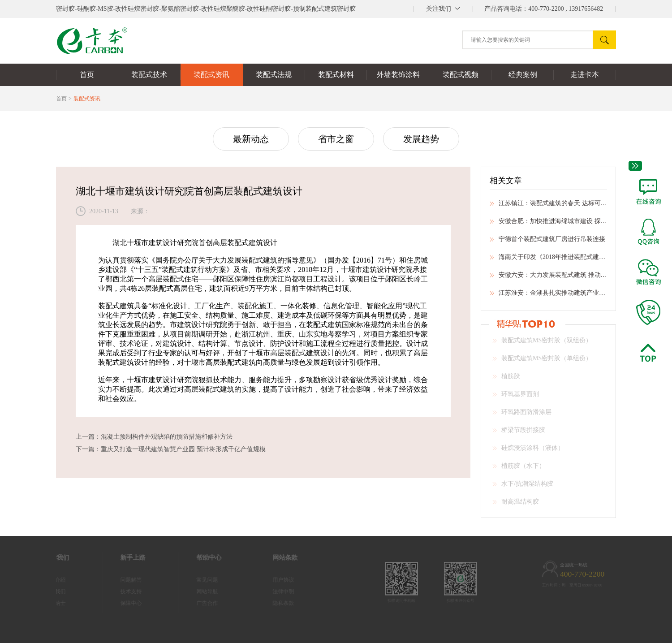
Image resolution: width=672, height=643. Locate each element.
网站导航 (197, 591)
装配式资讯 (87, 99)
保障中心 (121, 603)
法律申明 (273, 591)
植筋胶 (506, 379)
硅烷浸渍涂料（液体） (528, 451)
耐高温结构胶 (516, 505)
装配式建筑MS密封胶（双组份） (542, 343)
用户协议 (273, 580)
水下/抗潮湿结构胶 (523, 487)
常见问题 (197, 580)
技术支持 (121, 591)
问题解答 (121, 580)
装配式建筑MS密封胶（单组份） (542, 361)
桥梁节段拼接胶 (519, 433)
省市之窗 (336, 139)
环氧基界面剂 (516, 397)
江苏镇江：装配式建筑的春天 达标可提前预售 (548, 206)
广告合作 (197, 603)
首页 (61, 99)
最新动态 (251, 139)
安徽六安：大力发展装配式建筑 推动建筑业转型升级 (548, 278)
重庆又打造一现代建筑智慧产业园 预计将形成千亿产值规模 (183, 449)
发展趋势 (421, 139)
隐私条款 (273, 603)
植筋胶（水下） (519, 469)
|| (443, 9)
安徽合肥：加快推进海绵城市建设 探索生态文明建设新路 (548, 224)
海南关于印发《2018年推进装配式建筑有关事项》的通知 (548, 260)
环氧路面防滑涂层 (522, 415)
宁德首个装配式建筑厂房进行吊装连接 (547, 242)
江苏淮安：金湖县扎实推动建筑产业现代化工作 (548, 296)
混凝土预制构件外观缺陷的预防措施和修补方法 (167, 437)
